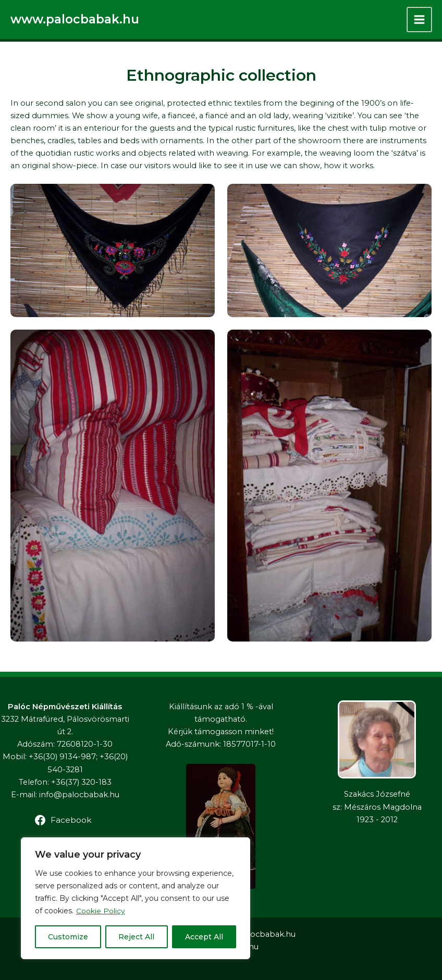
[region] (136, 898)
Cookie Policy (101, 911)
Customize (68, 937)
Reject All (136, 937)
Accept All (204, 937)
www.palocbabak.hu (76, 19)
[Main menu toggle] (419, 20)
